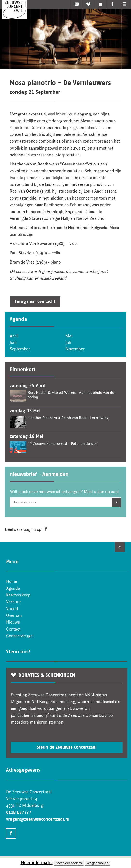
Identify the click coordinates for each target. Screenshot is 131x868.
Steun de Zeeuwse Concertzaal (67, 747)
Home (12, 581)
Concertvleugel (20, 636)
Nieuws (13, 622)
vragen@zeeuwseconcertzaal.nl (38, 819)
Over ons (14, 615)
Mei (69, 336)
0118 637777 (19, 812)
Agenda (13, 588)
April (14, 336)
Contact (13, 629)
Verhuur (14, 602)
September (20, 349)
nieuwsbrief (77, 4)
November (75, 349)
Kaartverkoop (18, 595)
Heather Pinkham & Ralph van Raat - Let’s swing (68, 418)
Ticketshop (101, 4)
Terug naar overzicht (35, 301)
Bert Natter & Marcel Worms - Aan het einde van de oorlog (71, 395)
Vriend (89, 4)
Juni (13, 343)
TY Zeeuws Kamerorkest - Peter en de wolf (63, 443)
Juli (68, 343)
